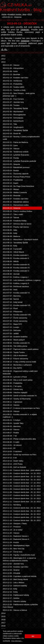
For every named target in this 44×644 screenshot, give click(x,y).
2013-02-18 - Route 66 (12, 134)
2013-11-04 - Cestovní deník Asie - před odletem (22, 470)
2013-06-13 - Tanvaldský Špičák (15, 243)
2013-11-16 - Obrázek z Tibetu (15, 524)
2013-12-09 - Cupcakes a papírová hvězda (20, 576)
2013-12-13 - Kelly (10, 589)
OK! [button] (33, 636)
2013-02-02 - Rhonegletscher (14, 115)
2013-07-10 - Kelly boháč (13, 302)
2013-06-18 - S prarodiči (12, 249)
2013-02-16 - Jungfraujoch (13, 127)
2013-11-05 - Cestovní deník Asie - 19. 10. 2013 (22, 489)
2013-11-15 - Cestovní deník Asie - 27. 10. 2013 (22, 517)
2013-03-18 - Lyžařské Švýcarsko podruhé (19, 161)
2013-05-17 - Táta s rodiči (13, 214)
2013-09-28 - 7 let (10, 436)
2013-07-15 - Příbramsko (13, 312)
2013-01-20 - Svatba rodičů (14, 87)
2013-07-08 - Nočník (11, 299)
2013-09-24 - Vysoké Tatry (13, 423)
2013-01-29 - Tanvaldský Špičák (15, 108)
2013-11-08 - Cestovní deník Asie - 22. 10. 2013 (22, 499)
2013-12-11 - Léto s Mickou (14, 583)
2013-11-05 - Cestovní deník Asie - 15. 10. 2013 (22, 477)
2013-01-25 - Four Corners (13, 99)
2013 (30, 14)
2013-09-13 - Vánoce (11, 405)
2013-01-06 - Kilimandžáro (13, 68)
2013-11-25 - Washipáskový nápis (16, 546)
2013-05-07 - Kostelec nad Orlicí (16, 199)
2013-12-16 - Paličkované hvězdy (16, 595)
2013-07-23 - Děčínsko (12, 330)
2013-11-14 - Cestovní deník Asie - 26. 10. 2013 (22, 514)
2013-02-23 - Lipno (10, 145)
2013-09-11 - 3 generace (13, 402)
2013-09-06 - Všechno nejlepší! (15, 393)
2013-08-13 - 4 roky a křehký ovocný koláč (19, 362)
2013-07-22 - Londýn (11, 327)
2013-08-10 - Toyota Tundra (14, 352)
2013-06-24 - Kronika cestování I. (16, 255)
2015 (3, 616)
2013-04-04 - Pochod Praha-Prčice (16, 177)
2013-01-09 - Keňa (10, 71)
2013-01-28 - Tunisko (11, 105)
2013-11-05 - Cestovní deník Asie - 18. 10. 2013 (22, 486)
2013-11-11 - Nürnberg (12, 505)
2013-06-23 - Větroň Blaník (13, 252)
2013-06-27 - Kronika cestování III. (16, 265)
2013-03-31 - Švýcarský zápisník (16, 174)
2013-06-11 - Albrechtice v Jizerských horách (20, 240)
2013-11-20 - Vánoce (11, 533)
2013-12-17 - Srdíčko (11, 598)
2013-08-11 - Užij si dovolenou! (15, 356)
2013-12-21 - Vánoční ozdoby (14, 601)
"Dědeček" (25, 30)
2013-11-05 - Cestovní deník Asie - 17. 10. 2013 (22, 483)
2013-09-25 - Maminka (12, 426)
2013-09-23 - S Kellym (12, 420)
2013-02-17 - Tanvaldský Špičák (15, 130)
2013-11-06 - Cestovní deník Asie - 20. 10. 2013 (22, 492)
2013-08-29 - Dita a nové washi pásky (18, 380)
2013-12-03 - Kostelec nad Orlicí (16, 567)
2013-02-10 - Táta (10, 124)
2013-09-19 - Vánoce (11, 411)
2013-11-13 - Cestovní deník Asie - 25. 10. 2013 (22, 511)
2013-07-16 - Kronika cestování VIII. (17, 315)
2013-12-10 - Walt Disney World (15, 579)
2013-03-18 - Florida (11, 158)
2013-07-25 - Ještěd (11, 334)
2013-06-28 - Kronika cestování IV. (16, 268)
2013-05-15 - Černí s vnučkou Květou (17, 211)
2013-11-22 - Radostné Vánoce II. (16, 539)
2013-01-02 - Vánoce (11, 65)
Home (4, 14)
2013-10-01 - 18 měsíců (12, 445)
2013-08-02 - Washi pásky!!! (14, 340)
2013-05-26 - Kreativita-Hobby (15, 221)
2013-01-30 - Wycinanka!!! (13, 112)
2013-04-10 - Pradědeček (13, 180)
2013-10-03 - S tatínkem (12, 452)
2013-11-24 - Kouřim (11, 542)
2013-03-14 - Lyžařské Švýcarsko (16, 155)
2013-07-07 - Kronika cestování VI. (16, 293)
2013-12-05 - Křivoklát (11, 573)
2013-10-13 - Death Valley (13, 461)
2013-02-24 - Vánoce (11, 149)
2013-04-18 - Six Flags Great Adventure (18, 186)
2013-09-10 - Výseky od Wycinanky (17, 399)
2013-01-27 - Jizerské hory (13, 102)
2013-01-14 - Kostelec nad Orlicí (16, 78)
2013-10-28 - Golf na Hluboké (14, 467)
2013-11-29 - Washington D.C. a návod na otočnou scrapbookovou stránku (19, 559)
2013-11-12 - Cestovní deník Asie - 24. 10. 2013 (22, 508)
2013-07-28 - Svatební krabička (15, 337)
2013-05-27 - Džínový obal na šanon (17, 224)
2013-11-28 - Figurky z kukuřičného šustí (19, 555)
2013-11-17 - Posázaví (12, 527)
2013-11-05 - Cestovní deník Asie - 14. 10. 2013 (22, 473)
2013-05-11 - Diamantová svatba (16, 205)
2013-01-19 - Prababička (12, 84)
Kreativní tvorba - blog (21, 10)
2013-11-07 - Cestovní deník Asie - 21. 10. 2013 (22, 495)
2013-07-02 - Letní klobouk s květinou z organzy (22, 280)
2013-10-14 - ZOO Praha (13, 464)
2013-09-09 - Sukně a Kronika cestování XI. (20, 396)
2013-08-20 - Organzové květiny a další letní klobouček (20, 372)
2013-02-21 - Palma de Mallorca (15, 142)
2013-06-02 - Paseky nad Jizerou (16, 227)
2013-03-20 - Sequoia (11, 164)
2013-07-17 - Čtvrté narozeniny (15, 318)
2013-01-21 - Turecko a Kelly (14, 90)
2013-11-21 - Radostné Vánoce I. (16, 536)
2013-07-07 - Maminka (12, 296)
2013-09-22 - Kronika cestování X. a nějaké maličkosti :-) (20, 416)
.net (20, 5)
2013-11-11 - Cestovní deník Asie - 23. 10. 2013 (22, 502)
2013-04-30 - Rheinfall (11, 196)
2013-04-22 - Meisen (11, 189)
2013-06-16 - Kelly (10, 246)
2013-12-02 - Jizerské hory (13, 564)
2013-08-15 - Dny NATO (12, 368)
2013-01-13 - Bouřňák (11, 75)
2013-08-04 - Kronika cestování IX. (16, 343)
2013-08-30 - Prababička (12, 383)
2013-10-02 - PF (9, 448)
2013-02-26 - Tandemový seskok (16, 152)
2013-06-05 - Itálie (10, 230)
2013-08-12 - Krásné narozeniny (15, 359)
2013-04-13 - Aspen (11, 183)
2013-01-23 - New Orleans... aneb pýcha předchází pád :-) (19, 95)
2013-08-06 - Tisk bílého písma (15, 346)
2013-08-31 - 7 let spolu (12, 386)
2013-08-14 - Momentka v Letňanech (17, 365)
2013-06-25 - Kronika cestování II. (16, 258)
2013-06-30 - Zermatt (11, 274)
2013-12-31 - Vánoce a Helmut (15, 610)
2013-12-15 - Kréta (10, 592)
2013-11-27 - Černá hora (12, 552)
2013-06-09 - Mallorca (11, 236)
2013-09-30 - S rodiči (11, 442)
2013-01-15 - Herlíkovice (12, 81)
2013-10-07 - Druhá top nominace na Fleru (20, 455)
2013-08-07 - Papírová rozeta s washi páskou (21, 349)
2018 (3, 626)
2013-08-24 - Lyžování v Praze (15, 377)
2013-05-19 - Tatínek (11, 218)
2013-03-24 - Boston (11, 171)
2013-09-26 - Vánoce (11, 430)
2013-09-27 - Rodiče (11, 433)
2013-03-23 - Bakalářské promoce (16, 167)
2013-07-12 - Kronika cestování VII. (17, 305)
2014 (3, 613)
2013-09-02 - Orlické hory (13, 389)
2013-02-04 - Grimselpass (13, 118)
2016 (3, 620)
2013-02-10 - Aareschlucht (13, 121)
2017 (3, 623)
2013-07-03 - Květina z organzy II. (16, 283)
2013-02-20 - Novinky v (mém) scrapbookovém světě (21, 138)
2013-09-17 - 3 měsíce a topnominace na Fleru (21, 408)
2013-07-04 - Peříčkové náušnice (16, 287)
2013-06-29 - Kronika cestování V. (16, 271)
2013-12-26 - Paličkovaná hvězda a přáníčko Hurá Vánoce (20, 606)
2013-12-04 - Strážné (11, 570)
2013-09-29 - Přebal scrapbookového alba (19, 439)
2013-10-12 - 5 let (10, 458)
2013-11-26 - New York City (14, 549)
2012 (3, 59)
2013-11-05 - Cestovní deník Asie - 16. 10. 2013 (22, 480)
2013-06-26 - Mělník (11, 261)
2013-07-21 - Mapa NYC (12, 324)
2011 (3, 56)
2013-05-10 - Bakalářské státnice (16, 202)
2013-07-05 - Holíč (10, 290)
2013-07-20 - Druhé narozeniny (15, 321)
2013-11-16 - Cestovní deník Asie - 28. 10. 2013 (22, 520)
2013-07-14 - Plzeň (10, 308)
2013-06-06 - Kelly (10, 233)
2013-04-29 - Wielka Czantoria (15, 192)
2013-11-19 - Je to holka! (13, 530)
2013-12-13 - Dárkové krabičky (15, 586)
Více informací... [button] (17, 641)
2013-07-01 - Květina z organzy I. (16, 277)
